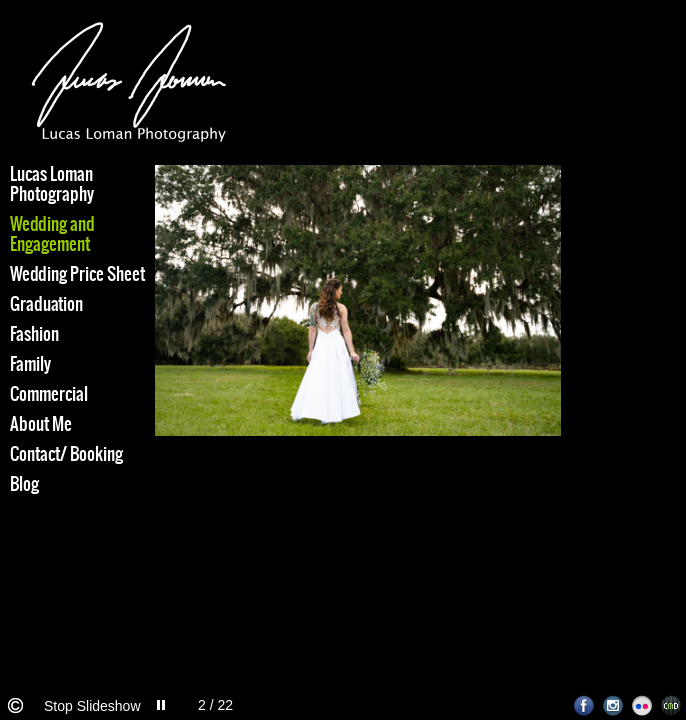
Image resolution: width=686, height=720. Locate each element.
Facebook (584, 705)
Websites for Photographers (671, 705)
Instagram (613, 705)
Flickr (642, 705)
